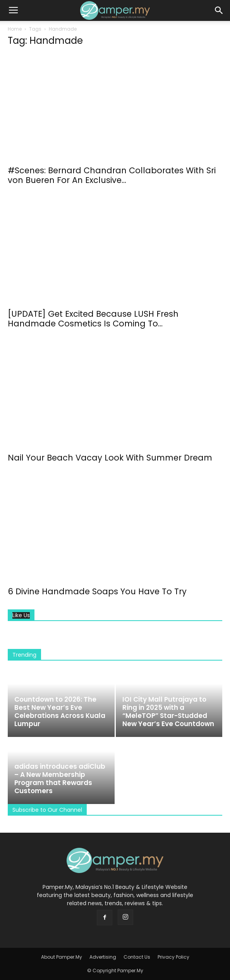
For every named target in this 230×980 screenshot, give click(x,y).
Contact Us (137, 957)
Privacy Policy (173, 957)
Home (15, 29)
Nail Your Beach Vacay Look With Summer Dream (110, 458)
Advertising (103, 957)
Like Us (21, 615)
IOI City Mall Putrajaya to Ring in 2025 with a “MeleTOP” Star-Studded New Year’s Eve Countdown (168, 712)
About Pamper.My (62, 957)
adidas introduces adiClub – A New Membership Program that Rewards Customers (60, 779)
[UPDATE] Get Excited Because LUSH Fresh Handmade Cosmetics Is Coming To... (93, 319)
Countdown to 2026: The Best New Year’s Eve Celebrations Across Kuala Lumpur (60, 712)
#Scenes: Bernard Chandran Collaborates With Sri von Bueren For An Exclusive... (112, 175)
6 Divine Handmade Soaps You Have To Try (97, 591)
